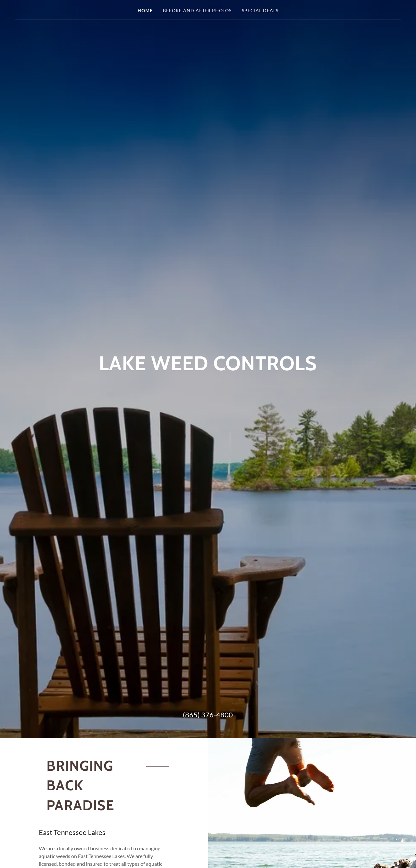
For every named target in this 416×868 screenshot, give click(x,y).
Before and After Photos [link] (197, 10)
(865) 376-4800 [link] (208, 715)
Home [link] (145, 10)
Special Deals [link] (260, 10)
